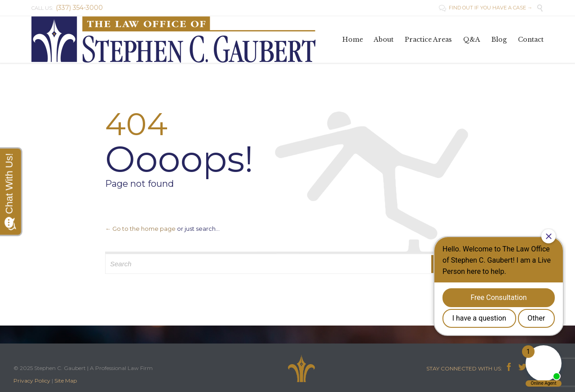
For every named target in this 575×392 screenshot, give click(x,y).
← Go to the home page (140, 229)
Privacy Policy (32, 381)
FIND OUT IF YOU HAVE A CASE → (486, 8)
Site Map (66, 381)
